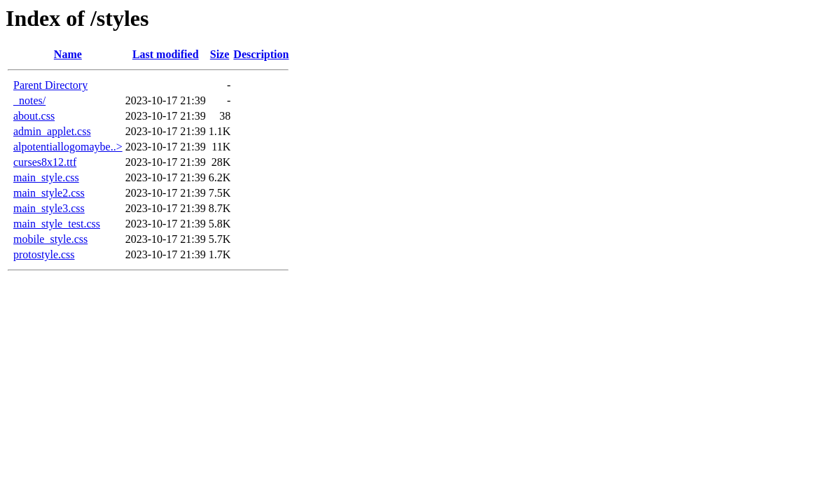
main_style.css (46, 177)
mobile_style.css (50, 239)
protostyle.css (44, 254)
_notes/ (29, 100)
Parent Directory (50, 85)
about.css (34, 116)
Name (68, 54)
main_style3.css (49, 208)
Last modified (166, 54)
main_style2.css (49, 193)
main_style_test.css (57, 224)
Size (220, 54)
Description (261, 54)
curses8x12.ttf (45, 162)
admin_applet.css (52, 131)
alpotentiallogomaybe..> (68, 147)
